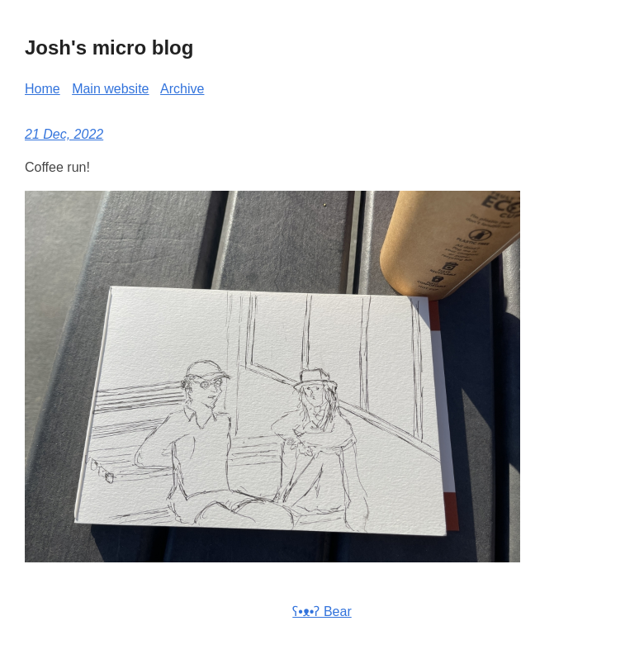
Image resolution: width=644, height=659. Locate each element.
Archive (182, 89)
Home (43, 89)
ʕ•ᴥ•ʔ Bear (322, 612)
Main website (110, 89)
